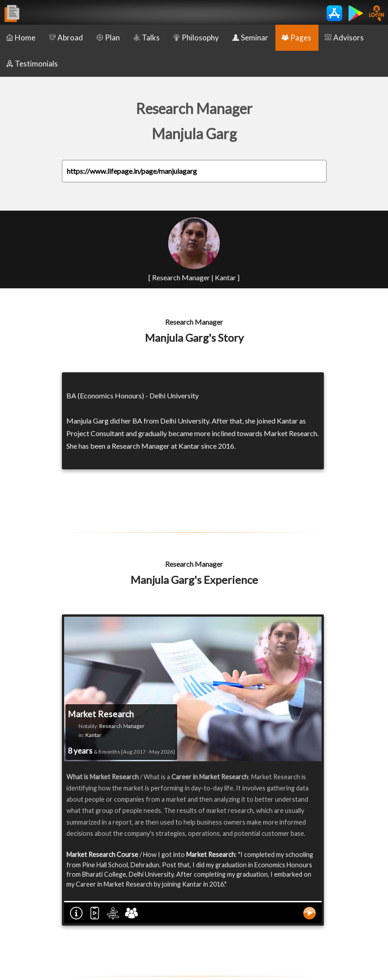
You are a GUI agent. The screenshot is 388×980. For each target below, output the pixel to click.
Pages (296, 38)
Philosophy (196, 38)
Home (21, 38)
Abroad (66, 38)
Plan (108, 38)
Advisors (344, 38)
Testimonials (32, 64)
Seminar (250, 38)
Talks (146, 38)
